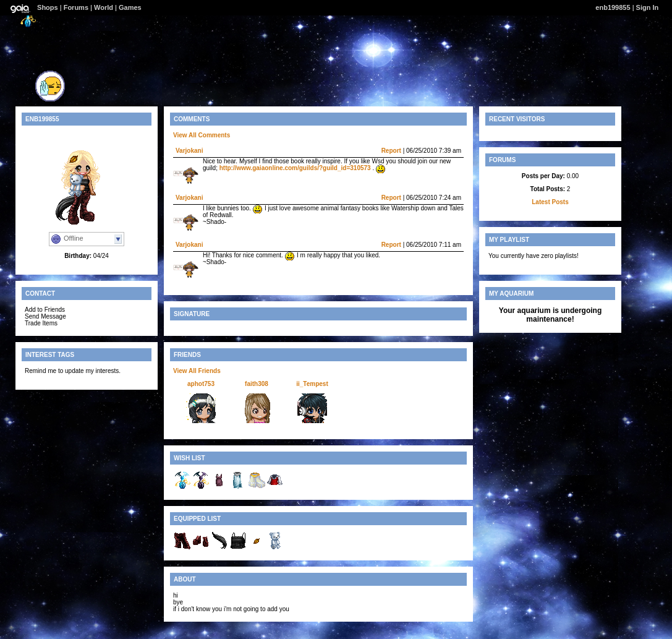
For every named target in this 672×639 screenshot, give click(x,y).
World (104, 7)
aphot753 (201, 384)
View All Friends (197, 371)
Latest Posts (550, 202)
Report (391, 151)
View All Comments (202, 135)
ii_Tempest (312, 384)
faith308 (257, 384)
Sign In (648, 7)
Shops (48, 7)
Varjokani (189, 151)
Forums (76, 7)
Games (130, 7)
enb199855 (613, 7)
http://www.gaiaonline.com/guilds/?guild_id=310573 (295, 168)
